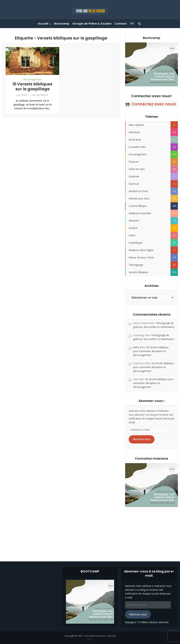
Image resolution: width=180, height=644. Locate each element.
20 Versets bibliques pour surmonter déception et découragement (151, 351)
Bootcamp (62, 24)
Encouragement (32, 79)
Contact (121, 24)
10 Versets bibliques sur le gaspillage (32, 87)
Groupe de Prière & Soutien (92, 24)
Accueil (43, 24)
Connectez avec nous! (152, 96)
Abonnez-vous (142, 439)
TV (132, 24)
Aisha (24, 95)
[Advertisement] (90, 532)
